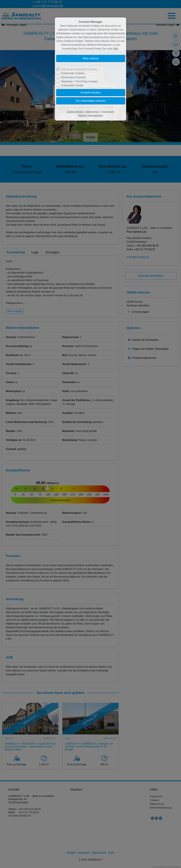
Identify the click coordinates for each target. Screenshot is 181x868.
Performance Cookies (73, 77)
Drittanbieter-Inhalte (72, 85)
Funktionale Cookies (73, 73)
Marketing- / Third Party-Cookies (79, 81)
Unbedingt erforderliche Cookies (79, 69)
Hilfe (116, 49)
